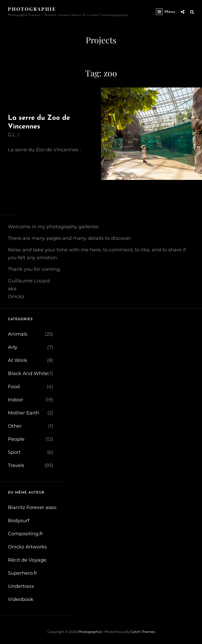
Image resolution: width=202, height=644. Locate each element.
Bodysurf (19, 521)
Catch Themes (143, 632)
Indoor (16, 400)
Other (15, 426)
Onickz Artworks (27, 547)
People (16, 439)
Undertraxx (21, 586)
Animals (18, 334)
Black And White (28, 373)
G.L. (12, 135)
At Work (17, 360)
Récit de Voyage (27, 560)
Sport (14, 452)
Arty (13, 347)
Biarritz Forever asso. (32, 507)
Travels (16, 465)
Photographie (32, 9)
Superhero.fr (22, 573)
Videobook (21, 599)
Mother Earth (24, 413)
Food (14, 387)
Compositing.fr (25, 534)
